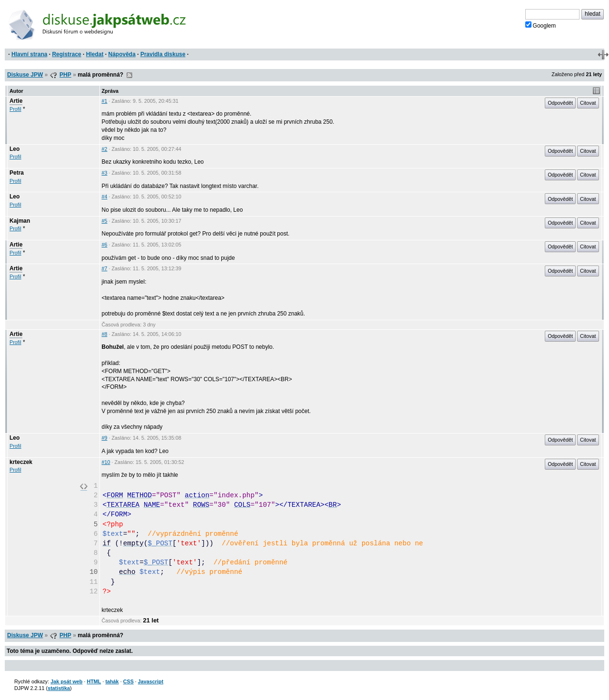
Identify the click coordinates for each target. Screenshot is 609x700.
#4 (105, 197)
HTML (94, 681)
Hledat (95, 54)
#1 (105, 101)
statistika (59, 688)
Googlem (541, 25)
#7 (105, 268)
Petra (17, 173)
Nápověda (122, 54)
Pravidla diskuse (163, 54)
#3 (105, 173)
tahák (112, 681)
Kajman (20, 221)
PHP (65, 75)
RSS (129, 75)
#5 (105, 221)
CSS (128, 681)
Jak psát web (66, 681)
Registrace (66, 54)
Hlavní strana (29, 54)
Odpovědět (560, 103)
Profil (15, 109)
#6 (105, 245)
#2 (105, 149)
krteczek (21, 462)
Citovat (588, 103)
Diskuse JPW (25, 75)
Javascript (151, 681)
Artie (16, 101)
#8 (105, 334)
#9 (105, 438)
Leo (15, 149)
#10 (106, 462)
